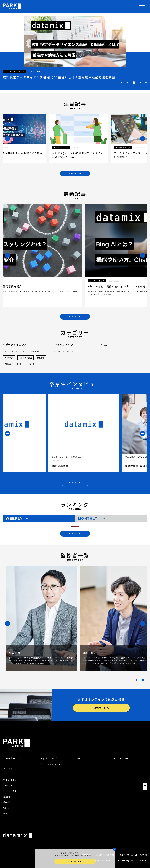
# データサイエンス (15, 344)
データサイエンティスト (64, 351)
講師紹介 (8, 364)
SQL (24, 351)
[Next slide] (143, 139)
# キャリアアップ (63, 344)
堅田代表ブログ (38, 351)
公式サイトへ (101, 708)
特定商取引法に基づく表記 (133, 855)
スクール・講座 (25, 358)
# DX (104, 344)
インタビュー (121, 758)
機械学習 (41, 358)
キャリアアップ (49, 758)
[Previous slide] (7, 139)
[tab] (122, 83)
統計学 (32, 364)
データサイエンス (13, 758)
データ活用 (9, 358)
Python (20, 364)
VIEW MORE (75, 173)
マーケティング (11, 351)
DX (79, 758)
